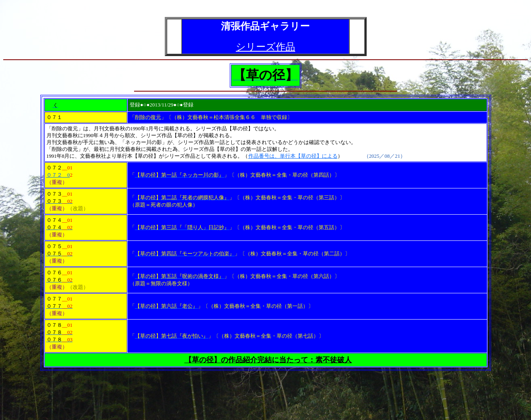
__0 (66, 175)
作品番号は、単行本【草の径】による (293, 156)
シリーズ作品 (265, 47)
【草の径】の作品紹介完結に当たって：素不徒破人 (268, 360)
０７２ (54, 175)
